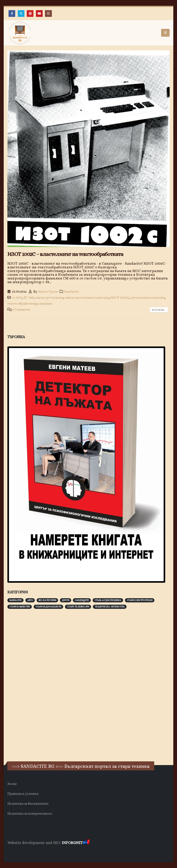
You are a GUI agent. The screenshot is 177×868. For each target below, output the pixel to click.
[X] (21, 14)
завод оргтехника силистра (87, 297)
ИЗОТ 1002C (120, 297)
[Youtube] (39, 14)
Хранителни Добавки (24, 852)
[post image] (88, 149)
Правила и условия (23, 794)
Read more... (159, 310)
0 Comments (21, 309)
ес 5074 (17, 297)
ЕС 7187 (29, 297)
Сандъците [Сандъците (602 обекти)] (82, 600)
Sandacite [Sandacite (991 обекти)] (15, 600)
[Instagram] (48, 14)
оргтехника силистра (147, 297)
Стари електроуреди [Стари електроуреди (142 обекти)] (140, 600)
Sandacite (72, 291)
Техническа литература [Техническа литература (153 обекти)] (110, 607)
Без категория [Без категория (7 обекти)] (47, 600)
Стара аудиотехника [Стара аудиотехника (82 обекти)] (108, 600)
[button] (165, 33)
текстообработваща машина (30, 303)
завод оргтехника (49, 297)
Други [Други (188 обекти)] (66, 600)
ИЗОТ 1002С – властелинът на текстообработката (65, 254)
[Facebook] (12, 14)
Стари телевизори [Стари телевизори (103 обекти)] (78, 607)
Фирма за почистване (60, 852)
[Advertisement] (42, 685)
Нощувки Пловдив (94, 852)
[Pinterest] (30, 14)
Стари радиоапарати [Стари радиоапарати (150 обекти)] (48, 607)
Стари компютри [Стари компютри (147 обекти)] (20, 607)
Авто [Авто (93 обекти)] (30, 600)
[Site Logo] (20, 33)
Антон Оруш (48, 291)
